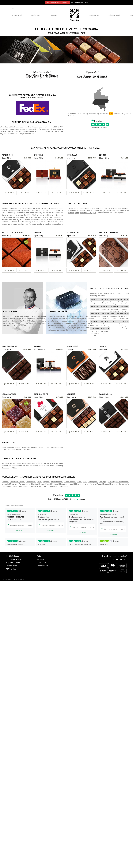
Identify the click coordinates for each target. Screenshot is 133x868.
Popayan (114, 484)
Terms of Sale (42, 566)
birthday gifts (74, 213)
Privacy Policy (11, 566)
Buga (80, 482)
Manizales (64, 484)
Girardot (35, 484)
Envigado (5, 484)
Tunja (45, 486)
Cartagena (93, 482)
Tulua (39, 486)
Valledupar (53, 486)
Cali (85, 482)
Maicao (55, 484)
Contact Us (41, 562)
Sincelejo (6, 486)
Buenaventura (70, 482)
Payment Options (13, 562)
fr (15, 8)
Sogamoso (23, 486)
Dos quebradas (122, 482)
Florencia (14, 484)
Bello (39, 482)
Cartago (103, 482)
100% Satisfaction (13, 556)
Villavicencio (63, 486)
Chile (15, 468)
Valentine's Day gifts (88, 213)
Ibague (42, 484)
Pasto (100, 484)
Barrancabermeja (17, 482)
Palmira (93, 484)
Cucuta (111, 482)
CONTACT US (43, 8)
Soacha (14, 486)
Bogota (46, 482)
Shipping (40, 559)
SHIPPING (32, 8)
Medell (71, 484)
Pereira (106, 484)
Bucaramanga (57, 482)
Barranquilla (31, 482)
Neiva (86, 484)
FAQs (39, 556)
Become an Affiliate (14, 559)
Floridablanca (24, 484)
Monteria (79, 484)
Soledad (32, 486)
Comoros (5, 468)
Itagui (49, 484)
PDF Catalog (11, 569)
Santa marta (124, 484)
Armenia (5, 482)
